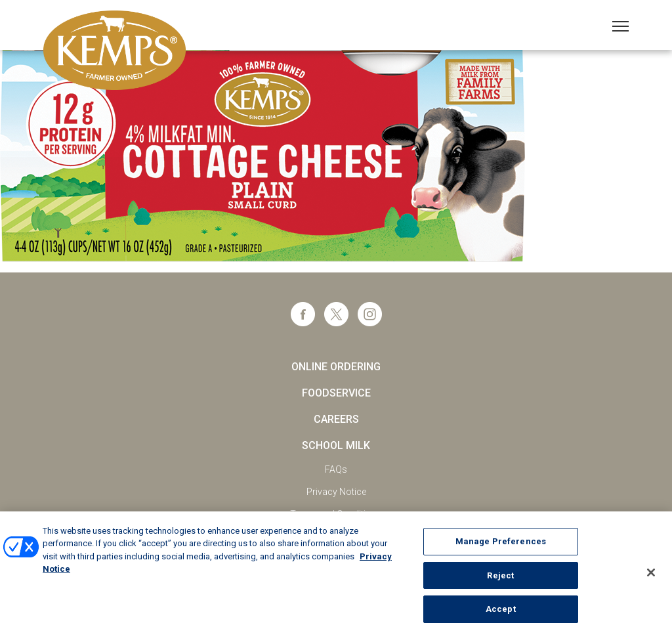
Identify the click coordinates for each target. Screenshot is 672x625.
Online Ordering (336, 367)
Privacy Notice (336, 492)
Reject (500, 580)
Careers (336, 419)
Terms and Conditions (336, 514)
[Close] (651, 578)
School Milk (336, 445)
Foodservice (336, 393)
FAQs (336, 469)
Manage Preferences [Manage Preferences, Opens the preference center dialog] (501, 547)
